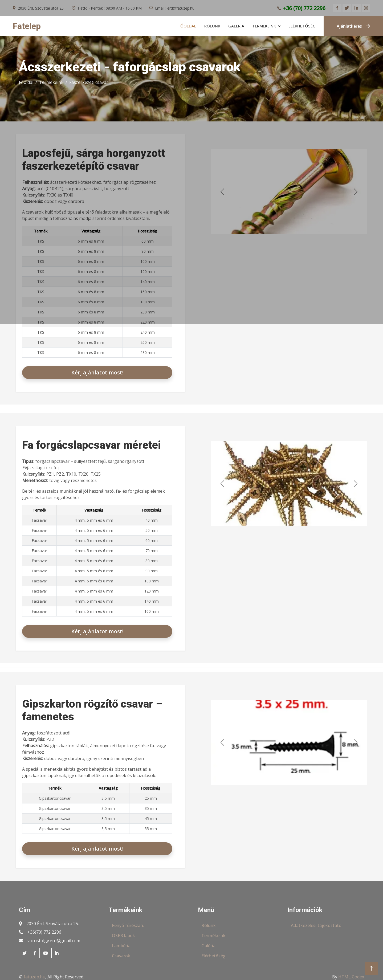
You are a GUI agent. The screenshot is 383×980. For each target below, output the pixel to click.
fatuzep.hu (34, 977)
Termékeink (264, 26)
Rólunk (212, 26)
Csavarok (121, 956)
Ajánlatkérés (353, 26)
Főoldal (187, 26)
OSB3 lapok (123, 936)
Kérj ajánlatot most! (97, 372)
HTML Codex (351, 977)
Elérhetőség (302, 26)
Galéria (236, 26)
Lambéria (121, 946)
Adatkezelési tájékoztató (316, 925)
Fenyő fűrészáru (128, 925)
